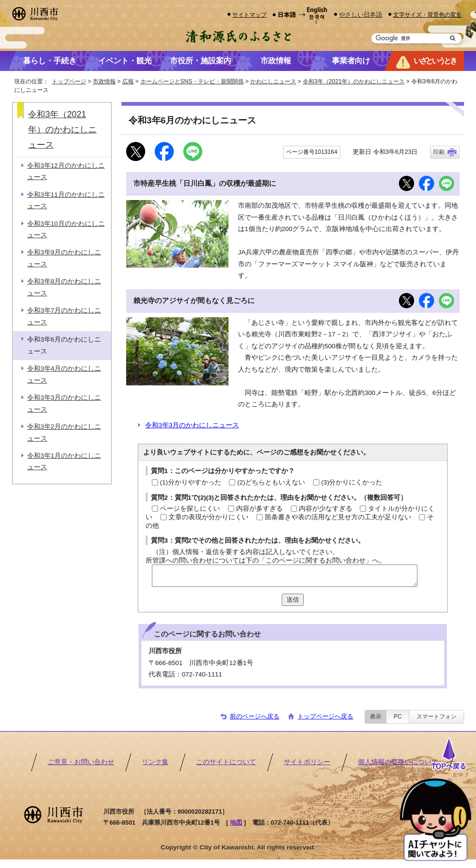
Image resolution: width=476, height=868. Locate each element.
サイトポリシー (307, 762)
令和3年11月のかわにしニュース (66, 200)
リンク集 (155, 762)
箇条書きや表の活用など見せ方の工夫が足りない (338, 517)
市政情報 (104, 81)
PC (398, 717)
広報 (128, 81)
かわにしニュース (273, 81)
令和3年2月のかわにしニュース (64, 432)
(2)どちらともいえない (271, 482)
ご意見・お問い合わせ (81, 762)
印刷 (439, 152)
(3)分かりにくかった (352, 482)
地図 (236, 823)
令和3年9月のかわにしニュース (64, 258)
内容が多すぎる (259, 509)
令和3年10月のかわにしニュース (66, 229)
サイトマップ (249, 15)
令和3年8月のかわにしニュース (64, 287)
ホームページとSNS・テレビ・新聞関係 (192, 81)
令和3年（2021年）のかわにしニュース (354, 81)
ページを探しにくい (190, 509)
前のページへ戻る (255, 716)
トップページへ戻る (325, 716)
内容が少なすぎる (326, 509)
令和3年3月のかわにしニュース (192, 425)
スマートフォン (436, 717)
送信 (293, 600)
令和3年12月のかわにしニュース (66, 171)
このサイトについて (226, 762)
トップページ (69, 81)
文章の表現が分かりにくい (208, 517)
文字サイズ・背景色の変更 (427, 15)
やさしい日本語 (361, 15)
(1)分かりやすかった (191, 482)
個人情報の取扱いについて (398, 762)
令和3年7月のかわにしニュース (64, 316)
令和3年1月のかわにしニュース (64, 461)
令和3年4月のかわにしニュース (64, 374)
